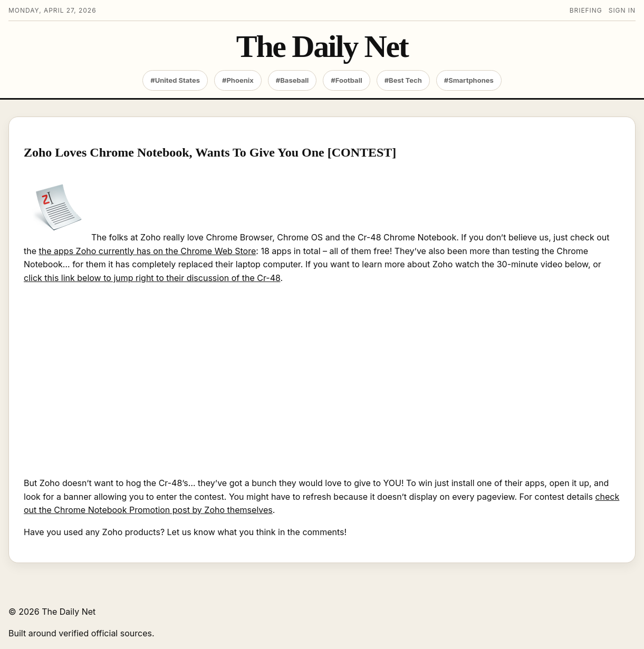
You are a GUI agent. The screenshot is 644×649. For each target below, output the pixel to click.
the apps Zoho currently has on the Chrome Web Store (148, 251)
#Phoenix (238, 80)
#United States (175, 80)
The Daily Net (322, 47)
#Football (346, 80)
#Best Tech (403, 80)
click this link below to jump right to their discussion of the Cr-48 (152, 278)
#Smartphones (469, 80)
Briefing (586, 10)
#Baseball (292, 80)
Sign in (622, 10)
